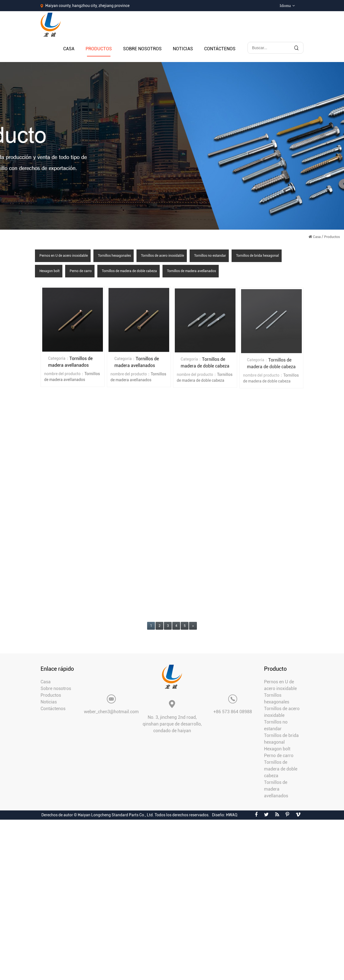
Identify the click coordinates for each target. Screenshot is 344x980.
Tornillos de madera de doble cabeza (129, 271)
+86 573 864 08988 (233, 712)
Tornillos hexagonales (114, 256)
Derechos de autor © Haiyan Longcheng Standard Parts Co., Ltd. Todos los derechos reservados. (125, 815)
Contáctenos (220, 49)
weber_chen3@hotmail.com (111, 712)
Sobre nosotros (142, 49)
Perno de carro (81, 271)
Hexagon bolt (50, 271)
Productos (99, 49)
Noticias (183, 49)
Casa (69, 49)
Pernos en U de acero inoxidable (64, 256)
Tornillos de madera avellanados (191, 271)
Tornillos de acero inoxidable (162, 256)
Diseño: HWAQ (225, 815)
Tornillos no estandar (210, 256)
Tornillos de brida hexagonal (257, 256)
